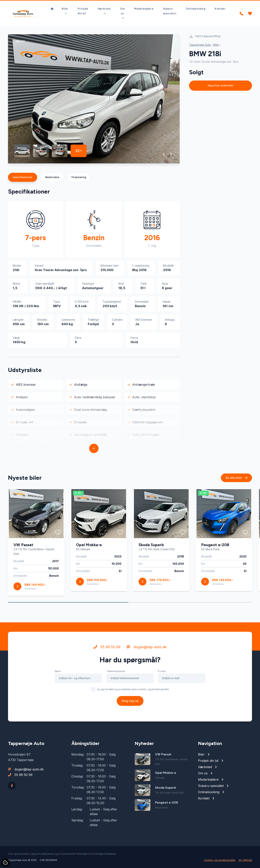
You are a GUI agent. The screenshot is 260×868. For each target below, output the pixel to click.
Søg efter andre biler (221, 86)
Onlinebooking (195, 9)
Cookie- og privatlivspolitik (220, 860)
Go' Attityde (245, 860)
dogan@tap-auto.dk (147, 649)
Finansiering (79, 177)
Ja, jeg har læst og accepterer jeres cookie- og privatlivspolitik (133, 692)
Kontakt (220, 9)
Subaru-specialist (170, 11)
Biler (216, 45)
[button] (164, 154)
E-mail (162, 674)
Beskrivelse (52, 177)
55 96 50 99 (107, 649)
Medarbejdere (144, 9)
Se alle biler (236, 480)
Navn (58, 674)
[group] (94, 99)
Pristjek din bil (83, 11)
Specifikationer (23, 177)
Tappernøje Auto (200, 45)
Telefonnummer (116, 674)
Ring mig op (130, 703)
